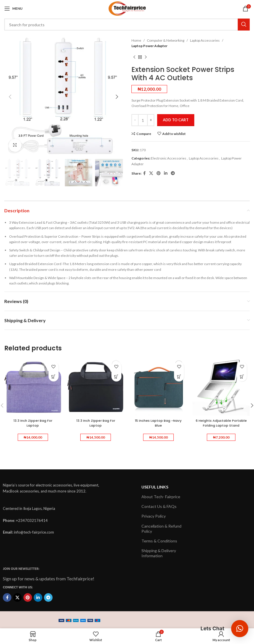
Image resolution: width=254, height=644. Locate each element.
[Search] (127, 25)
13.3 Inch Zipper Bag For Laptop (33, 423)
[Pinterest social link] (159, 173)
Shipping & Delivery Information (159, 553)
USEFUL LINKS (155, 487)
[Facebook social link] (144, 173)
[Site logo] (127, 8)
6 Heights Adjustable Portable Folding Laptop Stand (221, 425)
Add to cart (176, 120)
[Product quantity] (143, 120)
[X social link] (151, 173)
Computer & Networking (166, 40)
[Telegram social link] (173, 173)
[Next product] (146, 57)
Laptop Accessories (205, 40)
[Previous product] (134, 57)
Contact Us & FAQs (159, 506)
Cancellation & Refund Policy (161, 528)
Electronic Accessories (169, 158)
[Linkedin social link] (166, 173)
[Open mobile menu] (13, 9)
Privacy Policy (154, 516)
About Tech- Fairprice (161, 497)
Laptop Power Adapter (149, 46)
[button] (54, 376)
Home (136, 40)
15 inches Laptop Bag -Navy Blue (158, 423)
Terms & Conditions (159, 541)
